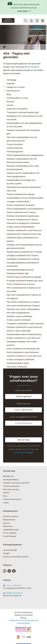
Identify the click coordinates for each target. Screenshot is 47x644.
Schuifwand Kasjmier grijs (18, 273)
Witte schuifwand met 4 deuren (21, 284)
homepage (32, 67)
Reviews (10, 102)
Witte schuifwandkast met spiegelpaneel (25, 155)
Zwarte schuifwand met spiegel (21, 194)
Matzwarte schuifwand (17, 367)
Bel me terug (23, 440)
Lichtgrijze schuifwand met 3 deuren (22, 255)
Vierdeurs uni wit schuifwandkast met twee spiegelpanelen (23, 175)
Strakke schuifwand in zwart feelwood (23, 338)
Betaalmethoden (9, 520)
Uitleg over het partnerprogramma (16, 557)
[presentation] (24, 432)
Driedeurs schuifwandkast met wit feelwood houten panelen (22, 161)
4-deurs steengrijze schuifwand (20, 360)
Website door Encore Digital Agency (22, 620)
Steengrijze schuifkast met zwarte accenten (22, 343)
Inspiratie (11, 84)
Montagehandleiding (11, 480)
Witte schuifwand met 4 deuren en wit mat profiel (24, 290)
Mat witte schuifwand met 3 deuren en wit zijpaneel (24, 297)
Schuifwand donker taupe (18, 363)
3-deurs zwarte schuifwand (19, 320)
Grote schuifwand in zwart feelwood (23, 352)
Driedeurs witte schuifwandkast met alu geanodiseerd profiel (24, 246)
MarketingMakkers (23, 623)
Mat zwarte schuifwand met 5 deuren (23, 306)
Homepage (12, 80)
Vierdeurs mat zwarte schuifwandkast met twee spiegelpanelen (23, 311)
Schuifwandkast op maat (17, 98)
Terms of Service (21, 453)
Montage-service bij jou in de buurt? (16, 483)
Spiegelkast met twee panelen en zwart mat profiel (25, 118)
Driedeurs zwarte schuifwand (19, 316)
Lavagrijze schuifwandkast (18, 202)
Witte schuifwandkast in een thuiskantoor (25, 209)
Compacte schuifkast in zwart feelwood (24, 356)
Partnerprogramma (15, 152)
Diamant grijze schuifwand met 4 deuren (24, 252)
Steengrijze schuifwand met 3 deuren (23, 259)
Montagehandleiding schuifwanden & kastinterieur (23, 264)
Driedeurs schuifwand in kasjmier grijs (23, 216)
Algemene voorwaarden (17, 109)
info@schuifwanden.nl (13, 593)
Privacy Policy (29, 449)
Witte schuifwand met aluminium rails (23, 349)
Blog (9, 94)
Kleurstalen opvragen (11, 490)
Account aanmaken (10, 550)
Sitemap (24, 618)
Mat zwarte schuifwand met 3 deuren (23, 302)
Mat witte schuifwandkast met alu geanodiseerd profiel (22, 139)
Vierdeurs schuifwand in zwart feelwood (24, 230)
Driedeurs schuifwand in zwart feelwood (24, 327)
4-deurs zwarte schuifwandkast (20, 227)
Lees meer (24, 11)
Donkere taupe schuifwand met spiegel (24, 277)
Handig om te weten (16, 87)
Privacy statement (15, 144)
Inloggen (31, 20)
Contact (10, 105)
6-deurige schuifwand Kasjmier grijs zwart (25, 281)
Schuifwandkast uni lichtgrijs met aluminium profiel (21, 182)
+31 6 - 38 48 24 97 (24, 410)
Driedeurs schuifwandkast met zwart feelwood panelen (23, 168)
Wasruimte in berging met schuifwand (23, 223)
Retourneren (8, 526)
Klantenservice (13, 91)
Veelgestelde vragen (11, 530)
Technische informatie (11, 486)
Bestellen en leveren (11, 517)
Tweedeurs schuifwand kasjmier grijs (23, 112)
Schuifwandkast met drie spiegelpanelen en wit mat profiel (25, 125)
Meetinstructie (8, 476)
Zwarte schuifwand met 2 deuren (21, 212)
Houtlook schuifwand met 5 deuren (22, 220)
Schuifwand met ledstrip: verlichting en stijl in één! (24, 189)
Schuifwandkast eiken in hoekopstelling (24, 334)
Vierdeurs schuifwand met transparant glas (23, 132)
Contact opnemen (24, 397)
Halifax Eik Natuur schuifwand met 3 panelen (23, 239)
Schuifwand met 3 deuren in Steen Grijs (24, 234)
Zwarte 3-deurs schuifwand (19, 331)
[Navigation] (43, 21)
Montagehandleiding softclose (20, 270)
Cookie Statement (15, 148)
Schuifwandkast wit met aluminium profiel (25, 198)
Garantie (6, 523)
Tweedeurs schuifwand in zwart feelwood (25, 324)
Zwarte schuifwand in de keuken (21, 205)
